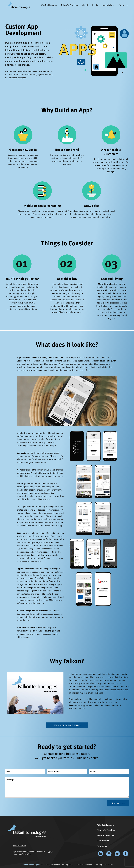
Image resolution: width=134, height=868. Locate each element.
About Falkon (108, 5)
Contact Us (123, 5)
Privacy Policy (68, 864)
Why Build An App (49, 5)
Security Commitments (104, 864)
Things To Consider (69, 5)
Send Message (118, 803)
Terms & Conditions (84, 864)
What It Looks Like (90, 5)
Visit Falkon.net (19, 845)
